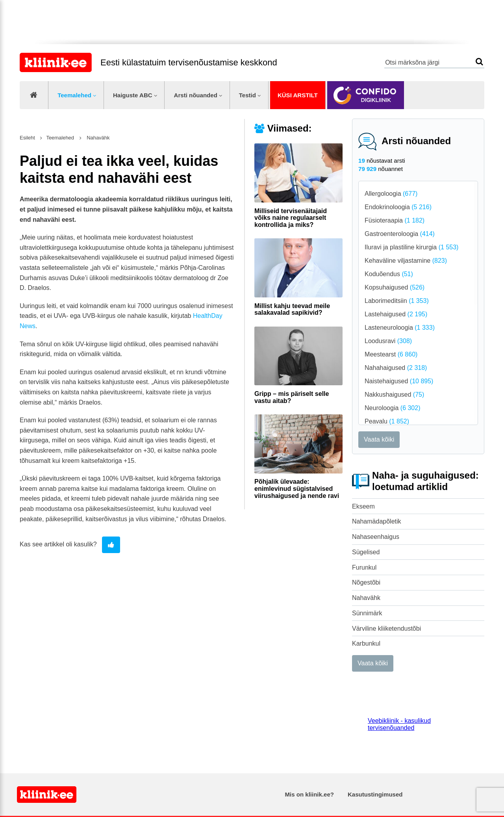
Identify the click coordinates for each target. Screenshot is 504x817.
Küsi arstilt (298, 95)
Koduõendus (389, 274)
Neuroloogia (392, 408)
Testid (247, 95)
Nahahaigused (396, 368)
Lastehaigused (396, 314)
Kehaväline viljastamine (406, 261)
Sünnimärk (367, 613)
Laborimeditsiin (397, 301)
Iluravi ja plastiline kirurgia (411, 247)
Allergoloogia (391, 194)
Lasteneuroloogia (400, 328)
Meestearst (391, 354)
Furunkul (364, 567)
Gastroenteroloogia (400, 234)
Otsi (479, 62)
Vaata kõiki (379, 439)
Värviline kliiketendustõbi (386, 629)
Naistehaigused (399, 381)
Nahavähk (366, 598)
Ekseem (363, 506)
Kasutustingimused (375, 794)
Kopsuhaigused (395, 287)
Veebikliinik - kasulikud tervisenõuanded (399, 724)
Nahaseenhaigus (376, 537)
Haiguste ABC (133, 95)
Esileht (27, 138)
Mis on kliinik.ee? (309, 794)
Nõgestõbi (366, 582)
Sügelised (366, 552)
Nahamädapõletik (377, 521)
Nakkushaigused (394, 395)
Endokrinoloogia (398, 207)
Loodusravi (388, 341)
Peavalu (387, 421)
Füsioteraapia (395, 220)
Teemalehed (74, 95)
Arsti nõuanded (196, 95)
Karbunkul (366, 643)
